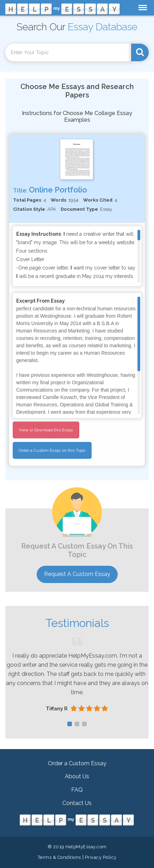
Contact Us (77, 803)
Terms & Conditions (59, 857)
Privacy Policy (101, 857)
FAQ (77, 790)
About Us (77, 776)
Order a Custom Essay (77, 763)
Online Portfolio (58, 190)
